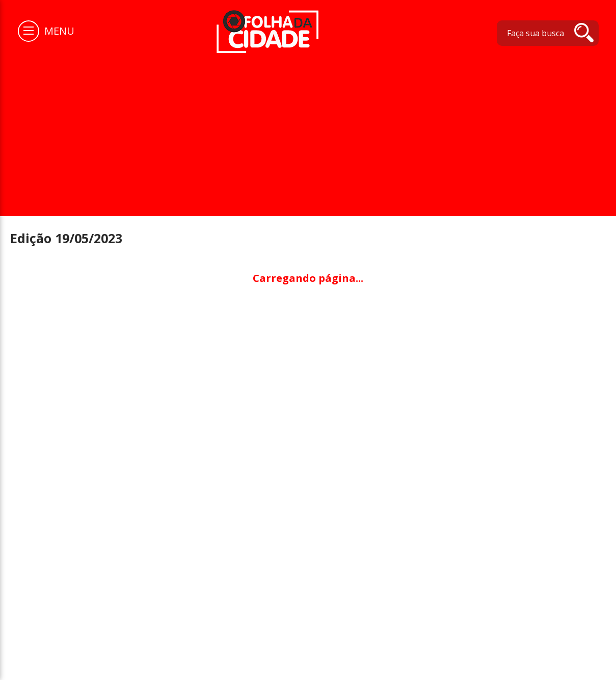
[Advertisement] (308, 129)
